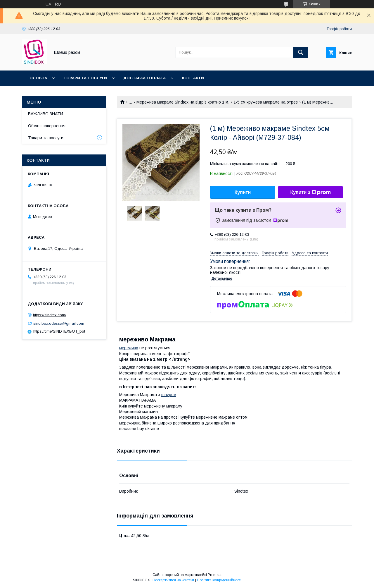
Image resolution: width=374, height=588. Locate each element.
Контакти (193, 78)
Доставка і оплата (144, 78)
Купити (243, 192)
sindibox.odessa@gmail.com (59, 323)
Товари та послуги (85, 78)
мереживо (129, 348)
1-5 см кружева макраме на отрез (266, 102)
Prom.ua (215, 575)
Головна (37, 78)
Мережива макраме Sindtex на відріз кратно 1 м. (183, 102)
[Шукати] (301, 52)
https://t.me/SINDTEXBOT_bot (59, 331)
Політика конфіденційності (219, 580)
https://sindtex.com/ (50, 315)
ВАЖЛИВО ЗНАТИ (46, 114)
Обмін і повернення (47, 126)
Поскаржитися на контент (173, 580)
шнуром (169, 395)
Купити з (310, 192)
